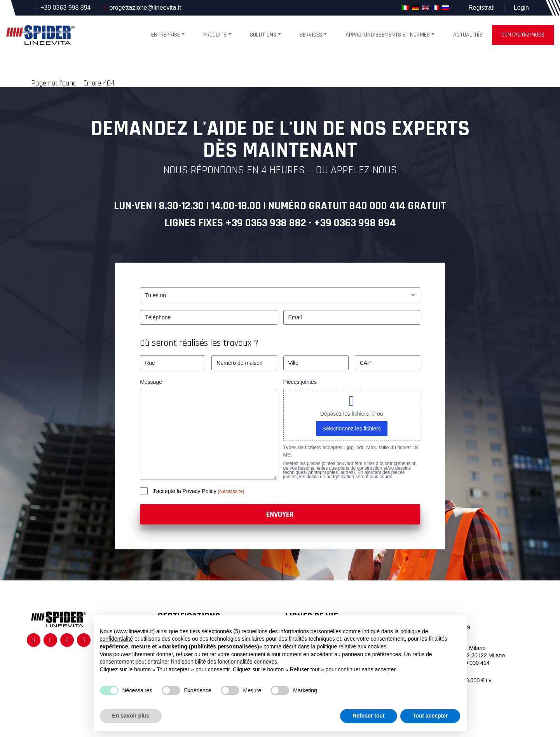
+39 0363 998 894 (65, 8)
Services (311, 35)
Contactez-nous (523, 35)
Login (521, 8)
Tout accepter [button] (430, 716)
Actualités (468, 35)
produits (215, 35)
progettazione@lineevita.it (145, 8)
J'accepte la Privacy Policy (185, 491)
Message (151, 382)
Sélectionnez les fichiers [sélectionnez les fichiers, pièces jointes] (352, 429)
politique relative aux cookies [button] (352, 646)
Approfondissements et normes (388, 35)
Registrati (481, 8)
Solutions (263, 35)
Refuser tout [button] (368, 716)
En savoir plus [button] (131, 716)
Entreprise (166, 35)
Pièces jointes (300, 382)
